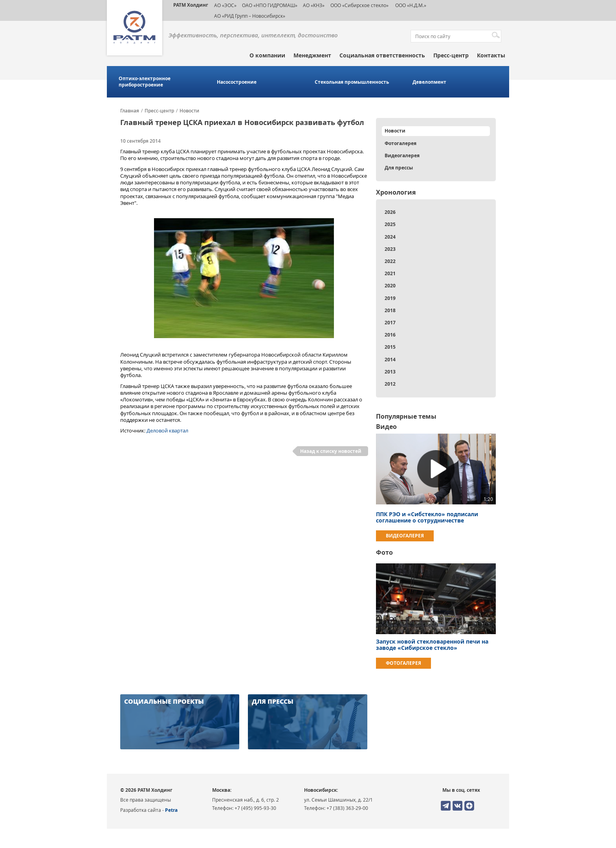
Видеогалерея (402, 155)
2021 (390, 273)
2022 (390, 261)
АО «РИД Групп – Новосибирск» (250, 16)
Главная (130, 111)
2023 (390, 249)
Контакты (491, 55)
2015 (390, 347)
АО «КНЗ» (314, 5)
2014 (390, 360)
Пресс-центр (451, 55)
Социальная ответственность (382, 55)
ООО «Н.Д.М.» (410, 5)
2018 (390, 310)
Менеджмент (312, 55)
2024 (390, 237)
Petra (171, 810)
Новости (189, 111)
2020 (390, 286)
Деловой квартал (167, 430)
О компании (267, 55)
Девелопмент (429, 82)
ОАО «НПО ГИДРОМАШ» (270, 5)
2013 (390, 372)
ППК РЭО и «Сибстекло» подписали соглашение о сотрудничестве (427, 517)
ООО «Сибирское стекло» (359, 5)
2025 (390, 224)
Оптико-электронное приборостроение (145, 82)
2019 (390, 298)
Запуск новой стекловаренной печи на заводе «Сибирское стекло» (432, 645)
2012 (390, 384)
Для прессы (399, 168)
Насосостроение (237, 82)
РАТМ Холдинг (191, 5)
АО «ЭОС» (225, 5)
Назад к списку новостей (331, 451)
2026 (390, 212)
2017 (390, 323)
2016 (390, 335)
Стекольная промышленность (352, 82)
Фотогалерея (401, 143)
